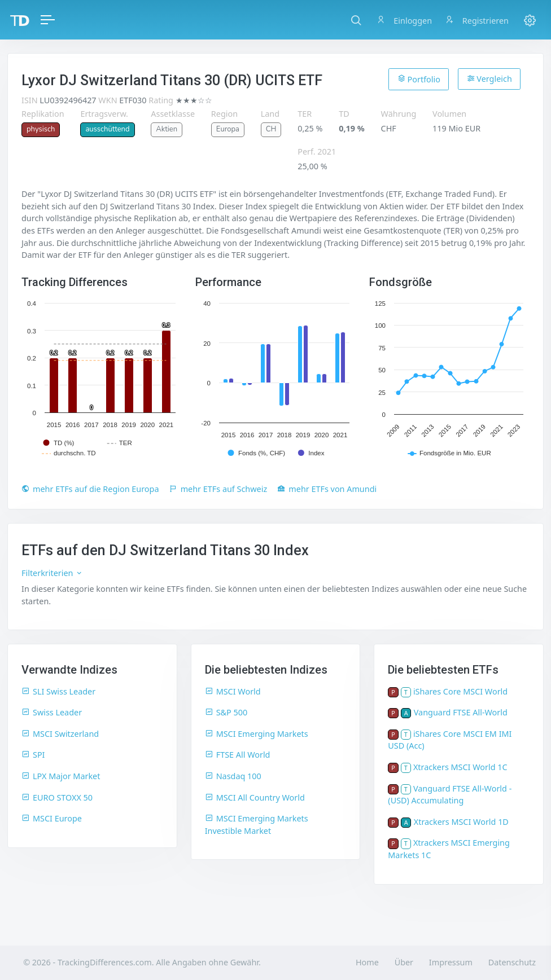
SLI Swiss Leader (58, 691)
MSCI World (233, 691)
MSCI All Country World (255, 797)
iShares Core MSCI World (460, 691)
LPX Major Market (61, 776)
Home (367, 962)
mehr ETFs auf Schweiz (218, 489)
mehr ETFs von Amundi (327, 489)
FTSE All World (238, 755)
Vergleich (489, 79)
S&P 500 (226, 712)
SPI (33, 755)
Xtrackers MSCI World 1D (461, 822)
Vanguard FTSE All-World (461, 712)
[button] (356, 20)
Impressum (451, 962)
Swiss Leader (52, 712)
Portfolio (419, 79)
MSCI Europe (52, 818)
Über (404, 962)
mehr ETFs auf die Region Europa (90, 489)
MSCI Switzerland (60, 734)
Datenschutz (512, 962)
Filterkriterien (52, 573)
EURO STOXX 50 (57, 797)
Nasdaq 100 (233, 776)
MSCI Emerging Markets (257, 734)
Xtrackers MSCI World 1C (460, 767)
